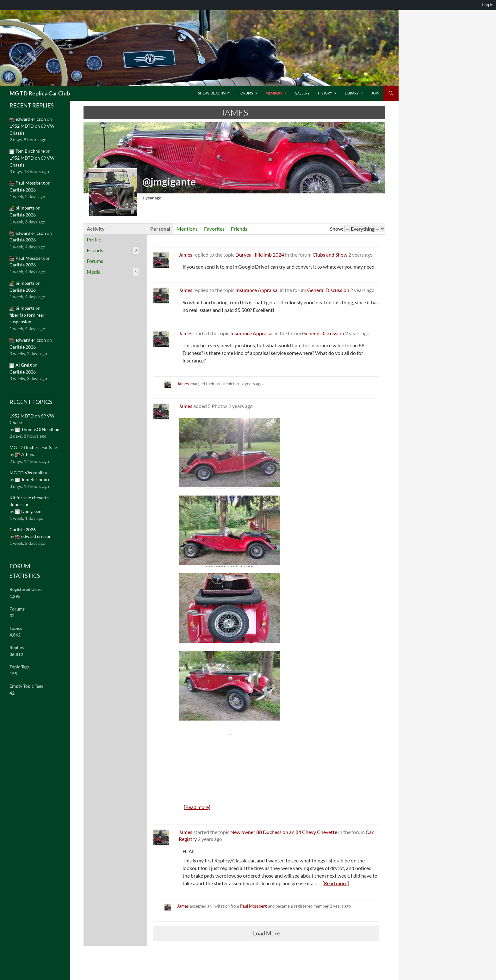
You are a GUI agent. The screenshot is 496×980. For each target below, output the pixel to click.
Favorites (214, 229)
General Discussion (328, 290)
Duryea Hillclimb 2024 (260, 255)
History (325, 93)
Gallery (302, 93)
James (186, 255)
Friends (113, 250)
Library (352, 93)
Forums (246, 93)
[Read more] (197, 807)
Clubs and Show (330, 255)
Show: (337, 229)
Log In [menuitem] (488, 5)
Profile (94, 239)
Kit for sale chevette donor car (29, 501)
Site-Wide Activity (214, 93)
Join (375, 93)
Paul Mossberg (254, 906)
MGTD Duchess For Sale (33, 447)
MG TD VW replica (28, 473)
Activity (96, 229)
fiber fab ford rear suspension (27, 318)
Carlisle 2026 (23, 190)
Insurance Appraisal (257, 290)
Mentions (187, 229)
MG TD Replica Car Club (40, 93)
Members (274, 93)
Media (113, 272)
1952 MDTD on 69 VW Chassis (32, 129)
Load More (266, 933)
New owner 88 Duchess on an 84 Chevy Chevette (284, 832)
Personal (160, 229)
